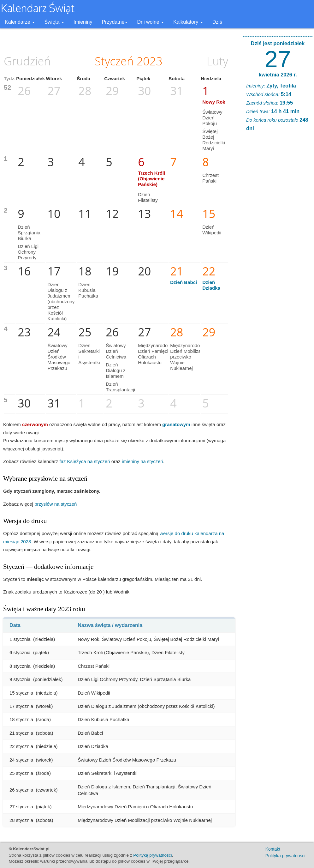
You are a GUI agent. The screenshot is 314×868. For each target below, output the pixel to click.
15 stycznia (21, 693)
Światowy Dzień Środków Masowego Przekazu (59, 357)
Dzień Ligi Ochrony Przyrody (28, 252)
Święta (54, 22)
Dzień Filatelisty (148, 197)
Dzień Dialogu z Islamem (116, 370)
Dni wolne (150, 22)
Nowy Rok (214, 102)
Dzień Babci (184, 282)
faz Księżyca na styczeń (85, 461)
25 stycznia (21, 773)
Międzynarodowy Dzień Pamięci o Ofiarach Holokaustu (156, 354)
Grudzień (27, 61)
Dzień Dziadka (211, 285)
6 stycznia (20, 652)
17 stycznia (21, 706)
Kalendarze (20, 22)
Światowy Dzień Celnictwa (116, 351)
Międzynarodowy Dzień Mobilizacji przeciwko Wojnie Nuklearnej (188, 357)
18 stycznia (21, 719)
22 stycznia (21, 746)
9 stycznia (20, 679)
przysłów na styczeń (56, 504)
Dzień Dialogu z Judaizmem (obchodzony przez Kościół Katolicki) (61, 301)
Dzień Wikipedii (212, 230)
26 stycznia (21, 790)
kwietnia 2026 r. (278, 75)
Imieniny (83, 22)
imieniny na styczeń (142, 461)
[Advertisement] (278, 237)
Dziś (217, 22)
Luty (217, 61)
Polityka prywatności (285, 856)
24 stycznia (21, 760)
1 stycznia (20, 639)
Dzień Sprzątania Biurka (29, 233)
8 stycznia (20, 666)
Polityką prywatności (152, 855)
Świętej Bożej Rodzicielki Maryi (214, 140)
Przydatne (115, 22)
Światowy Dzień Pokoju (212, 118)
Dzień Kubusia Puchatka (88, 290)
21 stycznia (21, 733)
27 (278, 59)
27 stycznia (21, 807)
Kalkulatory (188, 22)
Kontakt (273, 849)
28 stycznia (21, 820)
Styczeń (114, 61)
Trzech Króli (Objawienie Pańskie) (151, 179)
